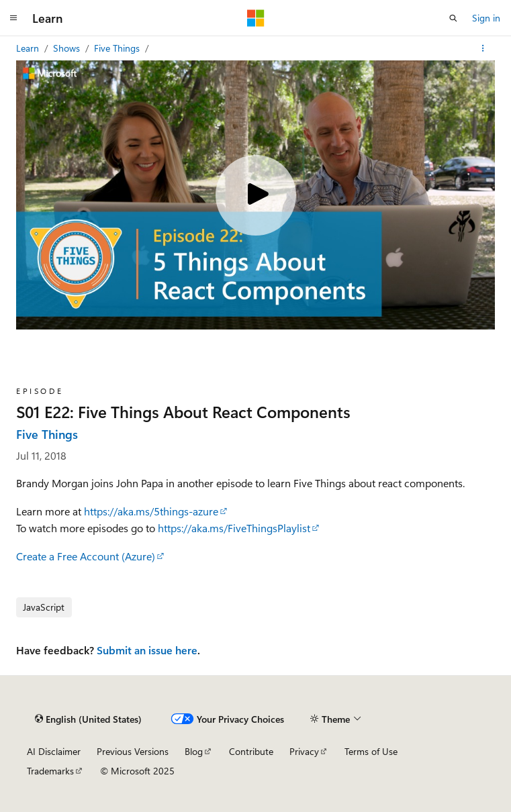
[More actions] (483, 48)
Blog (194, 751)
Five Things (118, 48)
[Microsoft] (256, 18)
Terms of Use (371, 751)
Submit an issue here (147, 650)
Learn (29, 48)
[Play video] (256, 195)
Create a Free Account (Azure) (86, 556)
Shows (68, 48)
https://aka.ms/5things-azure (151, 511)
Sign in (486, 18)
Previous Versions (133, 751)
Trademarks (50, 771)
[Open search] (453, 18)
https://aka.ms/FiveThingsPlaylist (234, 528)
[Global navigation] (13, 18)
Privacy (304, 751)
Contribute (251, 751)
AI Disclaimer (54, 751)
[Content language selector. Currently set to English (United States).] (88, 719)
